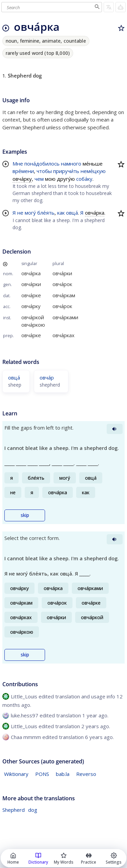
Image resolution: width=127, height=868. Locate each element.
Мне (18, 164)
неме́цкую (93, 171)
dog (33, 810)
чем (39, 179)
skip (25, 515)
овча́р (47, 377)
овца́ (72, 213)
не (20, 213)
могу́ (30, 213)
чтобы (44, 171)
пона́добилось (42, 164)
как (61, 213)
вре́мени (23, 171)
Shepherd (14, 810)
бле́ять (46, 213)
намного (71, 164)
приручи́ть (66, 171)
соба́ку (84, 179)
